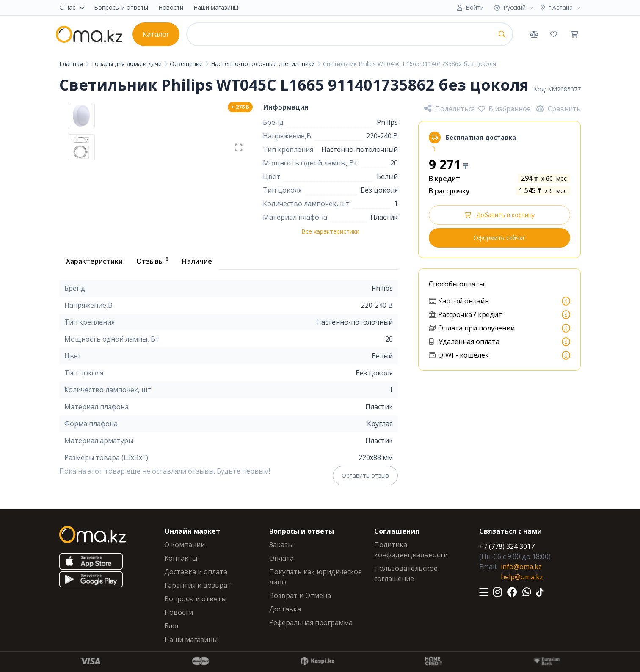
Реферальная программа (311, 622)
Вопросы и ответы (121, 7)
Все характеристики (330, 231)
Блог (172, 626)
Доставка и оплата (196, 572)
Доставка (285, 609)
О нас (72, 7)
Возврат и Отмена (300, 595)
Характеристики (94, 261)
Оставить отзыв (365, 475)
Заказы (281, 545)
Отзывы (152, 261)
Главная (72, 64)
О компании (185, 545)
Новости (171, 7)
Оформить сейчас (500, 238)
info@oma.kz (521, 567)
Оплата (281, 558)
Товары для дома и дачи (127, 64)
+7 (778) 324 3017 (507, 546)
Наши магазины (216, 7)
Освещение (187, 64)
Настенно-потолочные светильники (264, 64)
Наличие (197, 261)
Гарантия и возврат (198, 585)
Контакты (181, 558)
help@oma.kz (522, 577)
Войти (475, 7)
